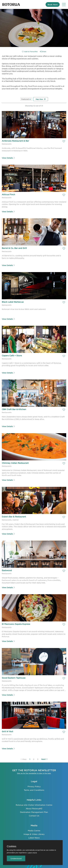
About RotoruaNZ (34, 808)
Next (44, 759)
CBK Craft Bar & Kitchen (14, 409)
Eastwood (7, 570)
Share (43, 52)
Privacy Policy (34, 786)
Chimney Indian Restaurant (15, 463)
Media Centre (34, 831)
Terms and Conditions (34, 790)
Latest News (34, 838)
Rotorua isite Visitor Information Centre (34, 805)
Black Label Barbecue (13, 302)
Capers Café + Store (12, 355)
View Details (8, 158)
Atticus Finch (8, 194)
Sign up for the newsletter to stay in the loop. (34, 773)
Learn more (32, 853)
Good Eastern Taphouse (14, 678)
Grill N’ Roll (7, 731)
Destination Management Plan (34, 812)
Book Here (53, 4)
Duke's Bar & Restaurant (14, 517)
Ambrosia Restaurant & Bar (15, 141)
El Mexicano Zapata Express (16, 624)
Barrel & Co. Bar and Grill (14, 248)
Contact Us (34, 816)
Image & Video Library (34, 834)
